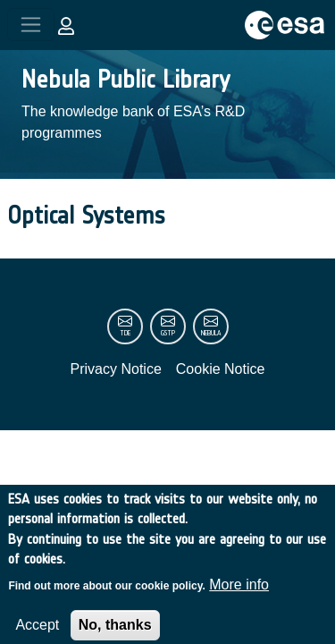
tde (125, 333)
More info (239, 592)
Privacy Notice (116, 369)
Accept (37, 632)
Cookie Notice (221, 369)
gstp (168, 333)
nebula (211, 333)
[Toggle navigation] (31, 25)
